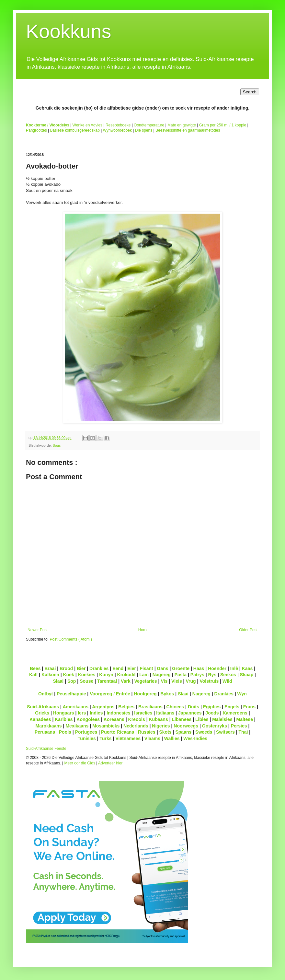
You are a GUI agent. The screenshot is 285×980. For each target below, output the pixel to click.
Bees (35, 668)
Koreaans (114, 719)
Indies (96, 713)
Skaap (247, 675)
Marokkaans (49, 726)
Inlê (234, 668)
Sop (72, 681)
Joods (212, 713)
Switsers (225, 732)
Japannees (190, 713)
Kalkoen (50, 675)
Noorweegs (186, 726)
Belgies (126, 707)
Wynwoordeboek (117, 130)
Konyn (106, 675)
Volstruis (209, 681)
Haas (199, 668)
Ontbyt (46, 694)
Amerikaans (75, 707)
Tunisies (87, 738)
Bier (81, 668)
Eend (118, 668)
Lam (144, 675)
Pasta (181, 675)
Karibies (64, 719)
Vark (126, 681)
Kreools (137, 719)
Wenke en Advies (88, 125)
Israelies (143, 713)
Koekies (87, 675)
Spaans (183, 732)
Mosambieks (106, 726)
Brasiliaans (150, 707)
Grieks (42, 713)
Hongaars (64, 713)
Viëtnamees (128, 738)
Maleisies (222, 719)
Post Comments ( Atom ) (71, 639)
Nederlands (136, 726)
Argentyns (103, 707)
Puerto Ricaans (118, 732)
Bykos (167, 694)
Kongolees (88, 719)
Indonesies (118, 713)
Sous (57, 445)
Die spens (144, 130)
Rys (212, 675)
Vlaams (152, 738)
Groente (181, 668)
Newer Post (38, 630)
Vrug (191, 681)
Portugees (86, 732)
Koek (69, 675)
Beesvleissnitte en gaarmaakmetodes (188, 130)
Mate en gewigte (182, 125)
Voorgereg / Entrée (110, 694)
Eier (132, 668)
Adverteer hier (110, 763)
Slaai (58, 681)
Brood (66, 668)
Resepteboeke (118, 125)
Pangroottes (36, 130)
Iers (82, 713)
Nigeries (161, 726)
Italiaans (165, 713)
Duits (194, 707)
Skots (165, 732)
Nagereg (162, 675)
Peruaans (45, 732)
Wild (227, 681)
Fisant (146, 668)
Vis (164, 681)
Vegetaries (145, 681)
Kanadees (40, 719)
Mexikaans (77, 726)
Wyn (242, 694)
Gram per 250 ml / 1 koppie (223, 125)
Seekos (228, 675)
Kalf (34, 675)
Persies (239, 726)
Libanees (182, 719)
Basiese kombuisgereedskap (75, 130)
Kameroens (235, 713)
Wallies (172, 738)
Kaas (247, 668)
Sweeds (204, 732)
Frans (249, 707)
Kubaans (158, 719)
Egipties (212, 707)
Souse (86, 681)
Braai (50, 668)
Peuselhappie (71, 694)
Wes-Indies (195, 738)
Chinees (175, 707)
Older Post (248, 630)
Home (143, 630)
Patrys (197, 675)
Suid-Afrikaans (43, 707)
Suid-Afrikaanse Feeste (46, 749)
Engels (232, 707)
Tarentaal (107, 681)
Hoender (217, 668)
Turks (105, 738)
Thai (243, 732)
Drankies (99, 668)
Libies (202, 719)
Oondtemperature (149, 125)
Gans (163, 668)
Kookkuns (69, 31)
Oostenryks (215, 726)
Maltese (244, 719)
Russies (147, 732)
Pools (65, 732)
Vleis (177, 681)
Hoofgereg (145, 694)
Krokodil (126, 675)
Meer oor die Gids (80, 763)
